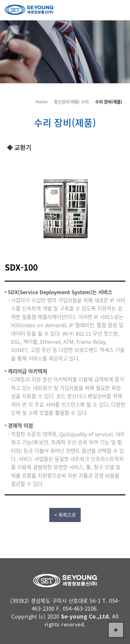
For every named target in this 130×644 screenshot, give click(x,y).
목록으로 (67, 515)
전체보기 (120, 10)
